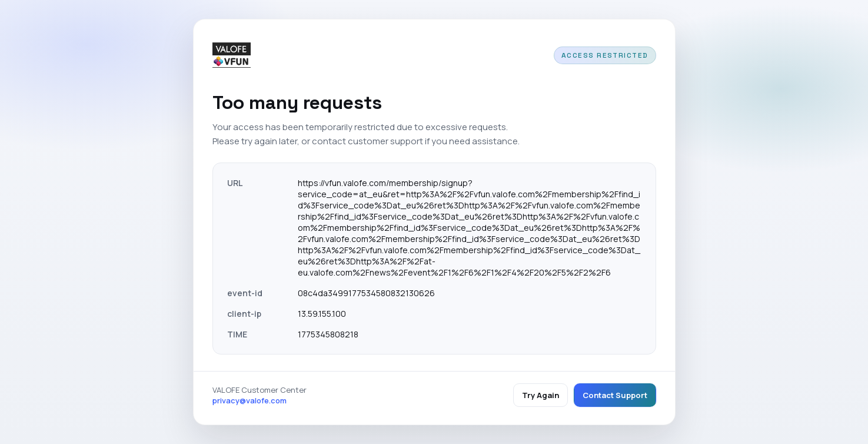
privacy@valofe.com (250, 400)
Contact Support (615, 395)
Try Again (541, 395)
